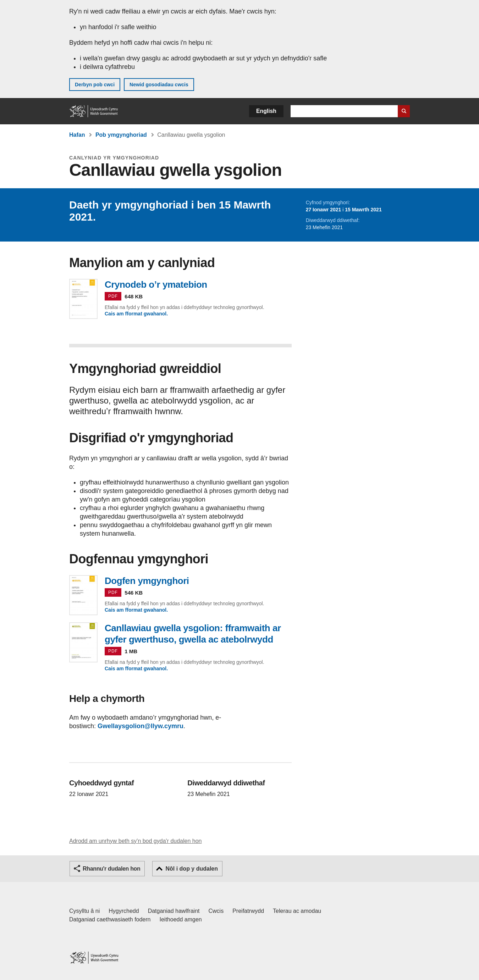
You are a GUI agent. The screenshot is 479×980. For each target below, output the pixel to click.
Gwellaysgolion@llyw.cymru (141, 726)
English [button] (266, 111)
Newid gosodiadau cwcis (159, 85)
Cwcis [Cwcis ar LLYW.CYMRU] (216, 911)
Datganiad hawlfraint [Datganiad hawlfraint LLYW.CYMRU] (174, 911)
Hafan (77, 135)
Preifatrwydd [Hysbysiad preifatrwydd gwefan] (248, 911)
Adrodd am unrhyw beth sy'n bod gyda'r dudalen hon (135, 841)
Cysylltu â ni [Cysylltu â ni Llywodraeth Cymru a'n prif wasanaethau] (84, 911)
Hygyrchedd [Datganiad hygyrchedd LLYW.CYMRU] (124, 911)
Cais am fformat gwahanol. (136, 314)
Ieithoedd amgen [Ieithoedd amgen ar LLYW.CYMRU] (181, 919)
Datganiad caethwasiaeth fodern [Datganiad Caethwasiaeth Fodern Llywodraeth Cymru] (110, 919)
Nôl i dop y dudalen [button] (192, 869)
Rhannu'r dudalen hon (111, 869)
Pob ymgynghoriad (121, 135)
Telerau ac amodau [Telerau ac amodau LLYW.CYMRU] (297, 911)
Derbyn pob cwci (95, 85)
